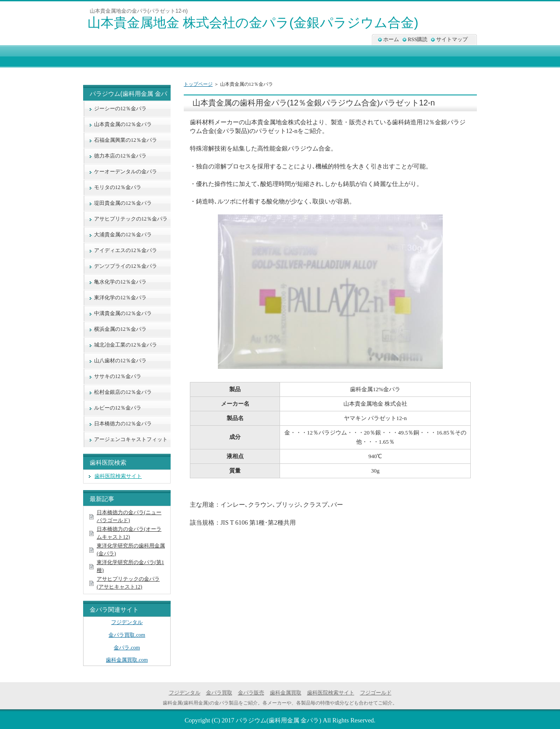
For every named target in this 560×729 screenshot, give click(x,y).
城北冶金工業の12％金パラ (126, 345)
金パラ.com (127, 648)
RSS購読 (418, 39)
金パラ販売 (251, 693)
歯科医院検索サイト (118, 476)
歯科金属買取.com (127, 660)
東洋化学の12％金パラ (120, 298)
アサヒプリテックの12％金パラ (131, 219)
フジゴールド (376, 693)
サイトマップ (452, 39)
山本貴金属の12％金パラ (123, 124)
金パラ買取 (219, 693)
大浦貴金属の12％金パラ (123, 235)
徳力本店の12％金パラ (120, 156)
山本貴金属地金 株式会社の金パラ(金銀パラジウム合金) (253, 23)
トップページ (198, 84)
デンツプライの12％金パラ (126, 266)
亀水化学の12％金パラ (120, 282)
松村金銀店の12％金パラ (123, 392)
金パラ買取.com (127, 635)
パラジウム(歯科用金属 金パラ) (278, 720)
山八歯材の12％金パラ (120, 361)
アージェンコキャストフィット (131, 439)
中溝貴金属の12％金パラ (123, 313)
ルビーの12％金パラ (118, 408)
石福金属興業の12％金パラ (126, 140)
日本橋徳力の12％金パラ (123, 424)
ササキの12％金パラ (118, 376)
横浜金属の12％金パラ (120, 329)
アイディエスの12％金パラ (126, 250)
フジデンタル (127, 622)
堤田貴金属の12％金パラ (123, 203)
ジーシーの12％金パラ (120, 109)
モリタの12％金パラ (118, 187)
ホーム (391, 39)
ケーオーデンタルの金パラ (126, 172)
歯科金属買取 (286, 693)
